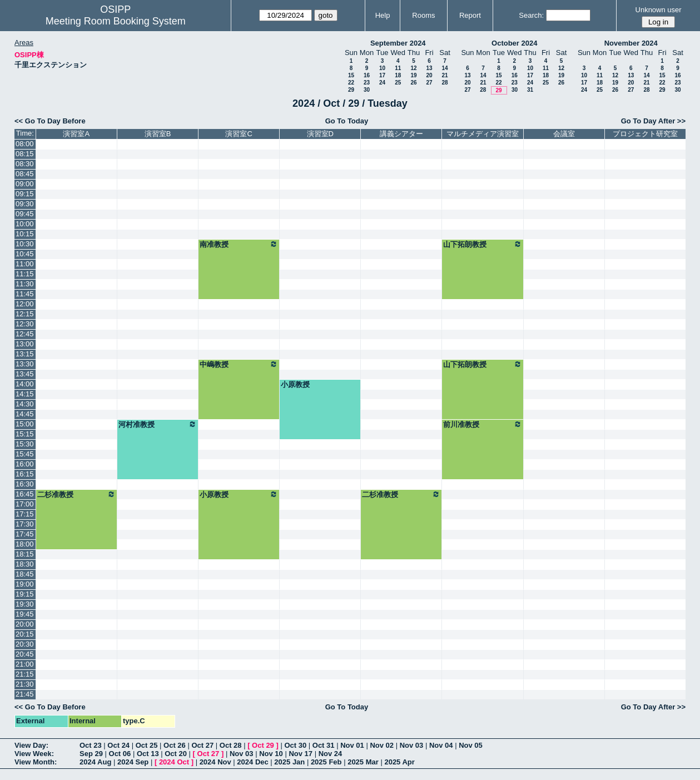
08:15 (25, 154)
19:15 (25, 594)
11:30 (25, 284)
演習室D (320, 134)
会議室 (564, 134)
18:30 (25, 564)
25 (398, 83)
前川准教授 (482, 424)
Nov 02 (382, 745)
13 (429, 68)
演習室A (76, 134)
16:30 (25, 484)
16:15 (25, 474)
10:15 (25, 234)
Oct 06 (120, 754)
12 (413, 68)
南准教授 (239, 244)
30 (367, 90)
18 (398, 75)
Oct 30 (295, 745)
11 (398, 68)
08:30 (25, 164)
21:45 (25, 694)
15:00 (25, 424)
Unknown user (659, 10)
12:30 (25, 324)
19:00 (25, 584)
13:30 (25, 364)
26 (413, 83)
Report (470, 15)
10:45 (25, 254)
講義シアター (401, 134)
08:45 (25, 174)
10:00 (25, 224)
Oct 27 (202, 745)
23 (367, 83)
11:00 (25, 264)
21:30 (25, 684)
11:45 (25, 294)
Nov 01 (352, 745)
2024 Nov (215, 762)
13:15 (25, 354)
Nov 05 (471, 745)
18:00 (25, 544)
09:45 (25, 214)
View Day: (31, 745)
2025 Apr (399, 762)
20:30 (25, 644)
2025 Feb (326, 762)
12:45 (25, 334)
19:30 (25, 604)
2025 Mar (363, 762)
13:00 (25, 344)
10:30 (25, 244)
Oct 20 (176, 754)
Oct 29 (263, 745)
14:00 (25, 384)
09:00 (25, 184)
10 (382, 68)
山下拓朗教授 (482, 244)
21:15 (25, 674)
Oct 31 (324, 745)
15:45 (25, 454)
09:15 (25, 194)
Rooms (423, 15)
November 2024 (631, 43)
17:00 (25, 504)
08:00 (25, 144)
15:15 (25, 434)
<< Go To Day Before (50, 121)
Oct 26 (175, 745)
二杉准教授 (76, 494)
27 (429, 83)
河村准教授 (158, 424)
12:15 (25, 314)
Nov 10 (271, 754)
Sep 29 (91, 754)
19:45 (25, 614)
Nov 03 (412, 745)
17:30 (25, 524)
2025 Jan (289, 762)
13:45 (25, 374)
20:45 (25, 654)
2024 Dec (252, 762)
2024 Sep (133, 762)
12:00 (25, 304)
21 (445, 75)
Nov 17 (301, 754)
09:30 (25, 204)
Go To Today (347, 121)
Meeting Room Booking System (116, 21)
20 (429, 75)
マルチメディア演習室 (483, 134)
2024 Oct (174, 762)
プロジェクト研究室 (645, 134)
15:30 (25, 444)
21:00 (25, 664)
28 (445, 83)
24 (382, 83)
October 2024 (514, 43)
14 (445, 68)
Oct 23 (91, 745)
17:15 (25, 514)
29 (351, 90)
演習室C (239, 134)
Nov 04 (441, 745)
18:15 (25, 554)
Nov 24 (331, 754)
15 (351, 75)
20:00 (25, 624)
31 (530, 90)
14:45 (25, 414)
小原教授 (295, 384)
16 (367, 75)
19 (413, 75)
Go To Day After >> (653, 121)
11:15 (25, 274)
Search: (531, 15)
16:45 (25, 494)
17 (382, 75)
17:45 (25, 534)
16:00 (25, 464)
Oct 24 (118, 745)
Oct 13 (148, 754)
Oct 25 (147, 745)
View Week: (34, 754)
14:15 (25, 394)
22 (351, 83)
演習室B (158, 134)
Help (383, 15)
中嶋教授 (239, 364)
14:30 (25, 404)
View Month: (36, 762)
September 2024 (398, 43)
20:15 (25, 634)
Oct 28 (231, 745)
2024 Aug (95, 762)
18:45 (25, 574)
